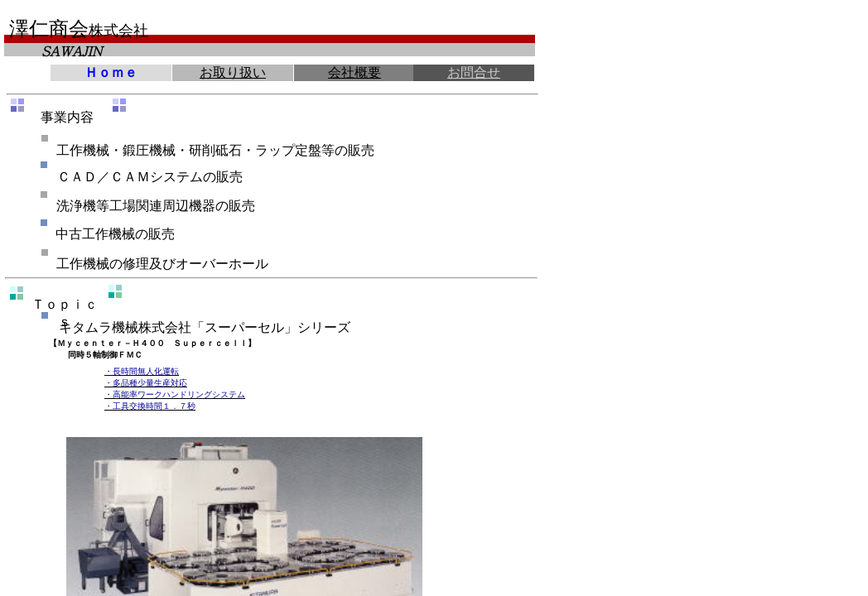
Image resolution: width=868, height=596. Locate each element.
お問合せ (474, 72)
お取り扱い (233, 72)
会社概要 (354, 72)
